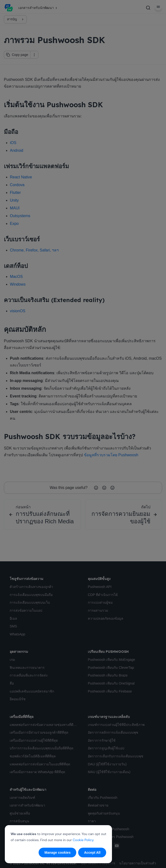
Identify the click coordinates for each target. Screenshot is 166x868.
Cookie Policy (83, 840)
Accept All (92, 853)
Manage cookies (57, 853)
